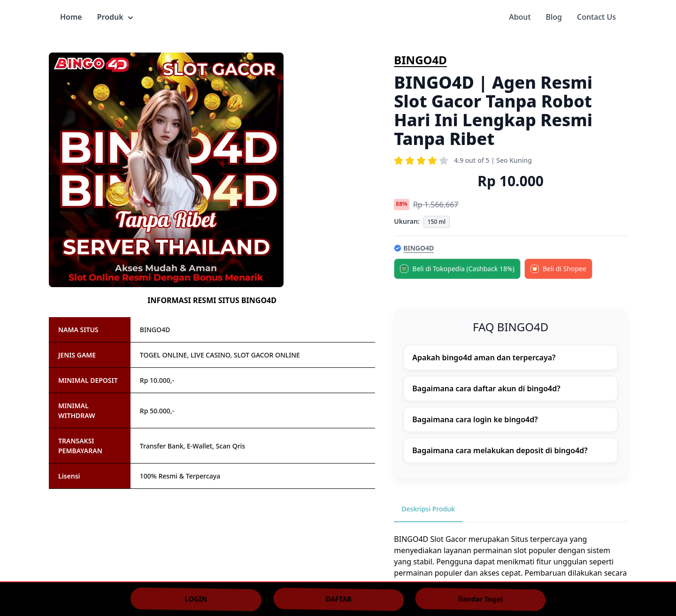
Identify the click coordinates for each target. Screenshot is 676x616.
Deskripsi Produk (428, 509)
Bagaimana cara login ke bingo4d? (475, 419)
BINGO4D (420, 60)
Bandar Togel (481, 599)
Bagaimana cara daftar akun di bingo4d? (486, 388)
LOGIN (196, 599)
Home (71, 17)
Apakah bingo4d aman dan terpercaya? (484, 357)
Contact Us (596, 17)
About (520, 17)
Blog (554, 17)
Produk (115, 17)
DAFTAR (338, 599)
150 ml (437, 222)
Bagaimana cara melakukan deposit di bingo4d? (500, 450)
